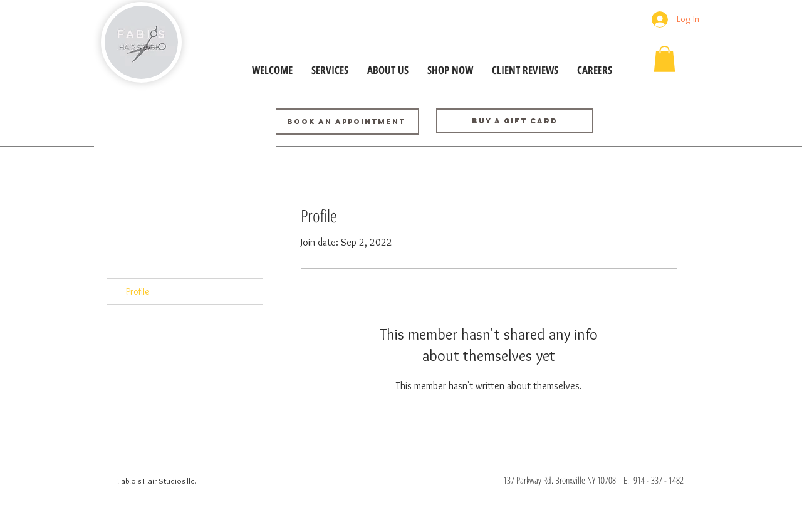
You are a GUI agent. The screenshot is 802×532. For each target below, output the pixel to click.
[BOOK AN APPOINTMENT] (346, 122)
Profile (138, 291)
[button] (664, 59)
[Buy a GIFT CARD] (515, 121)
